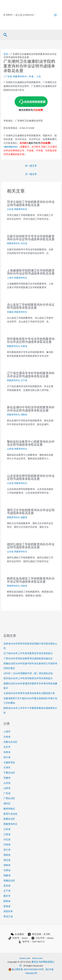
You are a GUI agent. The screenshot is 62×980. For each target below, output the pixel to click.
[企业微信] (17, 934)
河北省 (24, 243)
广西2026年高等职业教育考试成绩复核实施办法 (28, 658)
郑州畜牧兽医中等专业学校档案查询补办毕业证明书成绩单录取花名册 (31, 340)
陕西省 (7, 901)
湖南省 (24, 415)
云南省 (7, 737)
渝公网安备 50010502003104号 (26, 969)
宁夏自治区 (9, 773)
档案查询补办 (20, 76)
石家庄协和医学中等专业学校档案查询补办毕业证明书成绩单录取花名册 (31, 238)
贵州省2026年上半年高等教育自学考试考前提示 (28, 678)
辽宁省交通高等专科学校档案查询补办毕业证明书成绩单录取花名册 (31, 375)
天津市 (7, 768)
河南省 (24, 346)
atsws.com (25, 958)
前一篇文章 (31, 166)
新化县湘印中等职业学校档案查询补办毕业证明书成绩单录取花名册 (31, 409)
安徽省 (10, 312)
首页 (6, 54)
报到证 (7, 803)
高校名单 (8, 911)
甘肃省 (7, 870)
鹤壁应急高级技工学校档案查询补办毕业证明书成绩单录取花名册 (31, 580)
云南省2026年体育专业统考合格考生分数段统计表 (29, 693)
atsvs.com (37, 958)
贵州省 (7, 886)
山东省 (10, 209)
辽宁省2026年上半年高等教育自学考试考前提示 (28, 653)
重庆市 (7, 896)
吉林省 (7, 752)
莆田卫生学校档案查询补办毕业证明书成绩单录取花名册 (31, 512)
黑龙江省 (8, 916)
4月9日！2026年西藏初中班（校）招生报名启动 (28, 673)
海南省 (7, 855)
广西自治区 (9, 798)
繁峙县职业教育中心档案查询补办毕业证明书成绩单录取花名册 (31, 443)
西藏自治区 (9, 881)
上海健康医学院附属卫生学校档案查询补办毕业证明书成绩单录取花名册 (31, 272)
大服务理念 (9, 762)
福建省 (24, 517)
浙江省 (7, 850)
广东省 (8, 76)
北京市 (7, 747)
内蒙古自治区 (10, 742)
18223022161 (11, 147)
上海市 (10, 278)
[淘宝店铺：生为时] (39, 934)
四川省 (7, 757)
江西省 (7, 834)
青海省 (7, 906)
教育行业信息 (10, 814)
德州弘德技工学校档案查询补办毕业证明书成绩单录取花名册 (31, 546)
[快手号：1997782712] (32, 942)
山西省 (10, 449)
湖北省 (7, 860)
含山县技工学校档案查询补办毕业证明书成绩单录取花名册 (31, 306)
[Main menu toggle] (55, 15)
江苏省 (7, 829)
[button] (5, 35)
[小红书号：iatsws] (43, 938)
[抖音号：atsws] (18, 938)
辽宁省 (24, 380)
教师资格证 (9, 809)
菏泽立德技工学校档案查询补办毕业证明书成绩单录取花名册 (31, 203)
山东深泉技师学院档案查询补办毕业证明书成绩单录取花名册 (31, 477)
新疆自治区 (9, 819)
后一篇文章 (31, 174)
